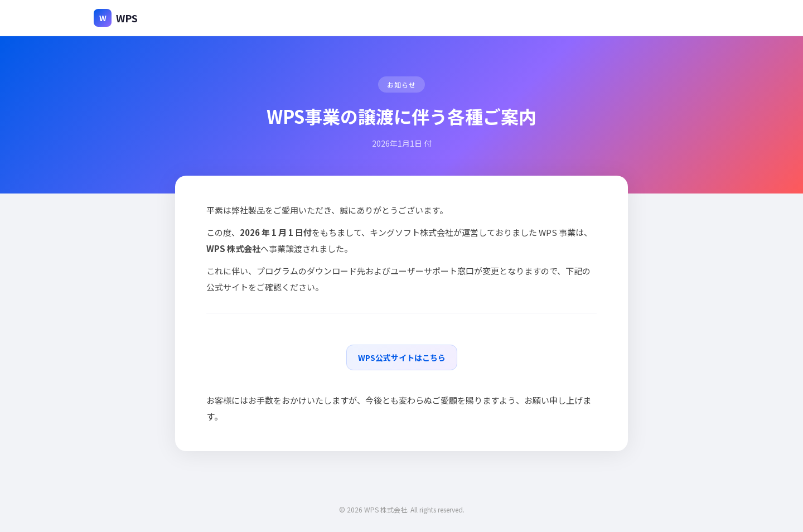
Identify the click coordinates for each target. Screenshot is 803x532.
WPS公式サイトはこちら (402, 357)
